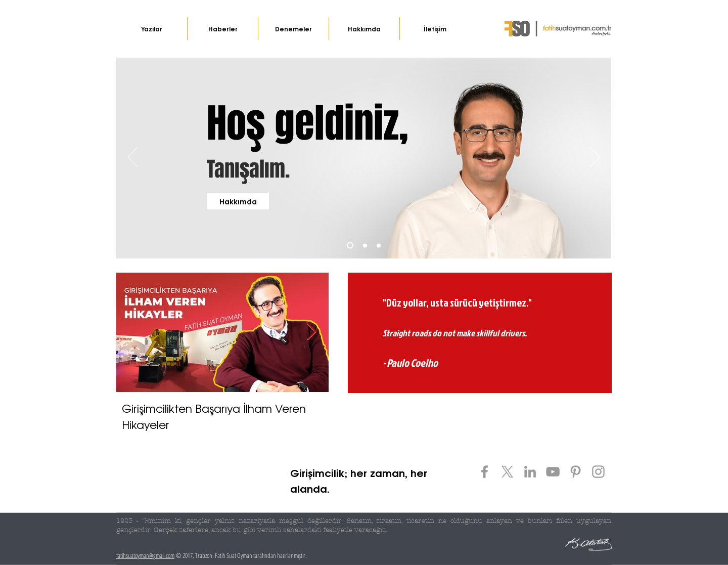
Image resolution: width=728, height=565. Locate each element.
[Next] (595, 158)
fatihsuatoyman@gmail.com (145, 555)
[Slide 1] (350, 246)
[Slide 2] (365, 245)
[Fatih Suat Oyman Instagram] (598, 472)
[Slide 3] (379, 245)
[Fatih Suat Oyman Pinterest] (576, 472)
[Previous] (132, 158)
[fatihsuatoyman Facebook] (485, 472)
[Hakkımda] (238, 201)
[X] (507, 472)
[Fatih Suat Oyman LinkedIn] (530, 472)
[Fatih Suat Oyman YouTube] (553, 472)
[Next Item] (312, 332)
